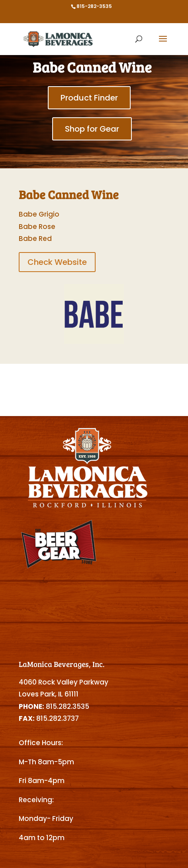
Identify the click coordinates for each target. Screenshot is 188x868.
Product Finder (89, 98)
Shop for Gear (92, 129)
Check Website (57, 262)
